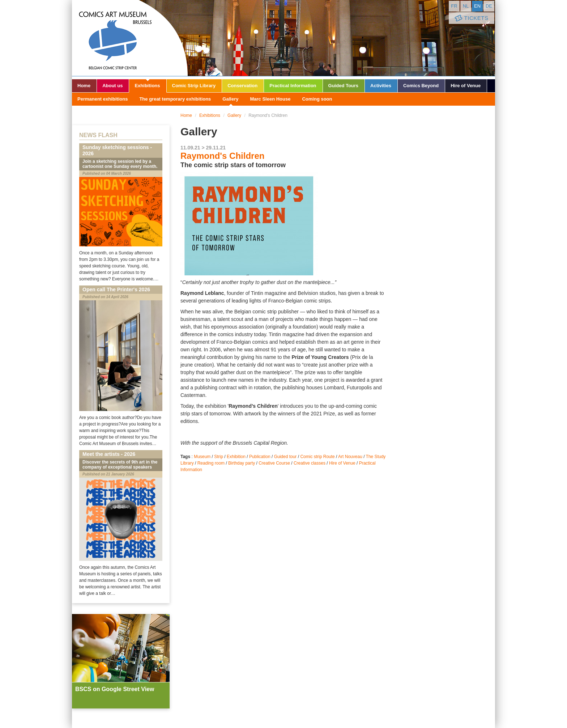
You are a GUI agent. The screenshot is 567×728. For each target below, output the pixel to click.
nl (466, 6)
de (489, 6)
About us (112, 86)
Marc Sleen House (270, 99)
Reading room (211, 463)
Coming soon (317, 99)
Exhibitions (147, 86)
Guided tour (285, 457)
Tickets (471, 18)
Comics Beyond (421, 86)
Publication (260, 457)
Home (84, 86)
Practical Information (293, 86)
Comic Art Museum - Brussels (130, 38)
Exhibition (236, 457)
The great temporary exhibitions (175, 99)
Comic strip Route (317, 457)
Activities (381, 86)
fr (454, 6)
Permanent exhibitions (103, 99)
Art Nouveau (350, 457)
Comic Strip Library (194, 86)
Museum (202, 457)
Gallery (230, 99)
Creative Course (274, 463)
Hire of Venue (466, 86)
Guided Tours (344, 86)
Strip (219, 457)
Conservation (242, 86)
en (477, 6)
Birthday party (242, 463)
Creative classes (310, 463)
